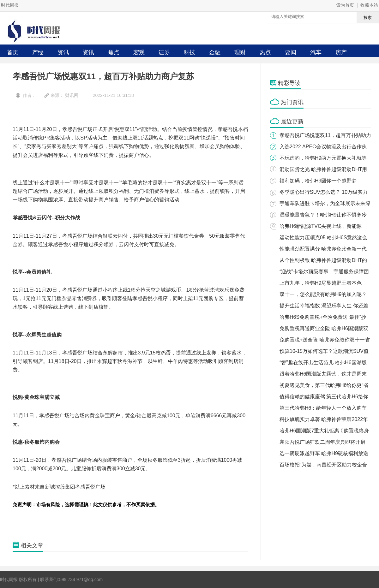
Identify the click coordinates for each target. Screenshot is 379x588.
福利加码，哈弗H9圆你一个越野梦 (318, 181)
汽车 (316, 52)
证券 (164, 52)
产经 (38, 52)
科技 (189, 52)
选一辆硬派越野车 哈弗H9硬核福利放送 (324, 453)
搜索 (368, 18)
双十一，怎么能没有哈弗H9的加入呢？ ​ (324, 294)
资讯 (63, 52)
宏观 (139, 52)
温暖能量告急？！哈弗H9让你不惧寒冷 (323, 215)
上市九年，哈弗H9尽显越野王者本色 (321, 283)
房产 (341, 52)
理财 (240, 52)
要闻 (291, 52)
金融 (215, 52)
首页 (13, 52)
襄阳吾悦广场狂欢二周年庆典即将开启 (322, 442)
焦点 (114, 52)
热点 (265, 52)
